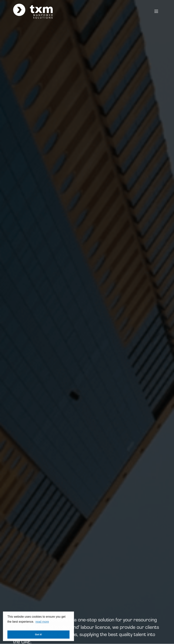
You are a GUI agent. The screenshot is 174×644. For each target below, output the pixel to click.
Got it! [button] (38, 634)
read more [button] (42, 622)
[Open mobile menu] (156, 11)
